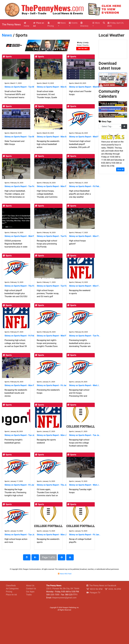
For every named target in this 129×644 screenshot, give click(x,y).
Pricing (51, 24)
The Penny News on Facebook (101, 586)
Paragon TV (93, 593)
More (120, 169)
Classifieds (11, 586)
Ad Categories (12, 589)
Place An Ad (11, 595)
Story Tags (105, 122)
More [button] (96, 23)
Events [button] (73, 23)
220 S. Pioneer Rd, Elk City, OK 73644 (63, 589)
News (7, 35)
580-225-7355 (53, 595)
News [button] (62, 23)
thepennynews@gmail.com (64, 598)
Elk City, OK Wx (113, 49)
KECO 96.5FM (95, 589)
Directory (84, 24)
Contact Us (31, 589)
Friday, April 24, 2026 (115, 24)
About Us (30, 586)
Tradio (29, 595)
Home (26, 24)
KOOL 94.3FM (113, 589)
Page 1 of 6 (48, 557)
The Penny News (11, 24)
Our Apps (30, 592)
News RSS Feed (64, 574)
